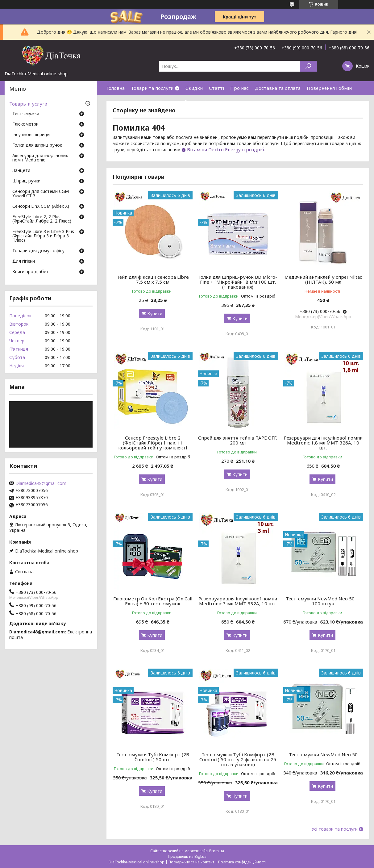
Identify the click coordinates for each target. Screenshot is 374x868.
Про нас (239, 88)
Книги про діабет (31, 272)
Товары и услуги (28, 104)
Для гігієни (24, 261)
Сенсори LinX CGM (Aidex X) (41, 207)
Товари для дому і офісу (38, 251)
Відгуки (144, 102)
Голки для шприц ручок (37, 145)
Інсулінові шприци (31, 135)
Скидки (194, 88)
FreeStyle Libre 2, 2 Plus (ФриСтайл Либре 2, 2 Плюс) (42, 219)
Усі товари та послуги (335, 829)
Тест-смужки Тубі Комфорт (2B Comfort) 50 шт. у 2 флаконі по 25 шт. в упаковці (238, 759)
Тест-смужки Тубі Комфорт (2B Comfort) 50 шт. (153, 757)
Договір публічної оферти (189, 102)
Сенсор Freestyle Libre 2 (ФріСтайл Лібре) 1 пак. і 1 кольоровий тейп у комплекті (153, 443)
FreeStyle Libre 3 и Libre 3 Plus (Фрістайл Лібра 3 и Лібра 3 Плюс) (43, 236)
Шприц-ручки (26, 181)
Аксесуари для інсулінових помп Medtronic (40, 158)
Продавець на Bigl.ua (187, 856)
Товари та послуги (152, 88)
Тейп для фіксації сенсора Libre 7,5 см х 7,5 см (153, 279)
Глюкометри (25, 124)
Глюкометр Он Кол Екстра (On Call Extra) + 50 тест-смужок (153, 601)
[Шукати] (308, 66)
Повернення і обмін (329, 88)
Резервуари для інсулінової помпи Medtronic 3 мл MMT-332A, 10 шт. (238, 601)
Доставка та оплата (278, 88)
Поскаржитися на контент (191, 862)
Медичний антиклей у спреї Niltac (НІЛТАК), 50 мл (323, 279)
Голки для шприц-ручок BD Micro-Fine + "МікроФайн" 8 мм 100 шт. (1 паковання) (238, 282)
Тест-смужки (26, 114)
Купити (155, 313)
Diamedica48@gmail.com (41, 483)
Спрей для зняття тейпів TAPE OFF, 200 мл (238, 440)
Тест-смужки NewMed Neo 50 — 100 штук (323, 601)
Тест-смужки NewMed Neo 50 (323, 754)
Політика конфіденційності (242, 862)
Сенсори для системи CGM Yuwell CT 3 (41, 194)
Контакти (118, 102)
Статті (216, 88)
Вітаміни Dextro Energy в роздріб (226, 149)
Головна (116, 88)
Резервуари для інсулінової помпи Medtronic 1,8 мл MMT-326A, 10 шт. (323, 443)
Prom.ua (217, 851)
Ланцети (21, 171)
